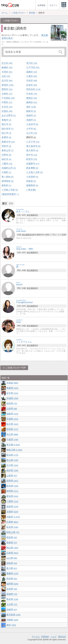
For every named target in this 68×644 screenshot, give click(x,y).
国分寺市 (7, 129)
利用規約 (45, 637)
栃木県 (12, 424)
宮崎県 (12, 610)
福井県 (12, 470)
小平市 (31, 129)
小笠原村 (32, 177)
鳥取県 (12, 537)
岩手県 (12, 393)
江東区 (32, 76)
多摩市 (6, 137)
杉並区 (32, 85)
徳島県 (12, 563)
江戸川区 (33, 67)
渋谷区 (32, 81)
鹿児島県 (13, 615)
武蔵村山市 (9, 168)
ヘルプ (54, 637)
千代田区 (8, 98)
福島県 (12, 414)
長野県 (12, 481)
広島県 (12, 553)
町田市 (32, 159)
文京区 (7, 107)
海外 (11, 625)
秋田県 (12, 403)
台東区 (7, 94)
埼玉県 (12, 434)
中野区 (7, 102)
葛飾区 (32, 72)
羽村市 (6, 146)
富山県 (12, 460)
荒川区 (32, 63)
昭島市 (31, 111)
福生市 (6, 159)
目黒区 (7, 111)
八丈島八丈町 (34, 172)
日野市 (6, 155)
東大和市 (32, 150)
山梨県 (12, 476)
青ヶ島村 (7, 177)
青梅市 (6, 120)
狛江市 (6, 133)
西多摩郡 (32, 168)
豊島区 (32, 98)
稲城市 (31, 116)
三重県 (12, 501)
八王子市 (33, 142)
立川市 (32, 133)
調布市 (31, 137)
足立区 (7, 63)
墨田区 (7, 89)
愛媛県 (12, 573)
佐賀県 (12, 589)
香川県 (12, 568)
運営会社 (62, 637)
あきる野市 (9, 116)
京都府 (12, 512)
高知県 (12, 579)
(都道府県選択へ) (10, 194)
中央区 (32, 94)
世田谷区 (33, 89)
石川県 (12, 465)
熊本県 (12, 599)
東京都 (30, 215)
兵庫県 (12, 522)
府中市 (32, 155)
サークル (36, 637)
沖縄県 (12, 620)
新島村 (6, 185)
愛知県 (12, 496)
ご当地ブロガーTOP (16, 368)
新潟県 (12, 455)
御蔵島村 (32, 185)
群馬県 (12, 429)
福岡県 (12, 584)
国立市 (6, 124)
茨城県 (12, 419)
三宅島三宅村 (10, 190)
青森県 (12, 388)
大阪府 (13, 517)
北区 (6, 76)
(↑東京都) (31, 190)
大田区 (7, 72)
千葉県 (12, 440)
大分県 (12, 604)
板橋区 (7, 67)
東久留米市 (33, 146)
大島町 (6, 172)
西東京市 (8, 142)
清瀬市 (31, 120)
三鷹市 (7, 164)
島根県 (12, 543)
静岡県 (12, 491)
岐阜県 (12, 486)
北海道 (12, 383)
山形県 (12, 409)
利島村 (31, 181)
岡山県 (12, 548)
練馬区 (32, 102)
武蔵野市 (33, 164)
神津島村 (7, 181)
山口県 (12, 558)
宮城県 (12, 398)
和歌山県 (13, 532)
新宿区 (7, 85)
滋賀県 (12, 506)
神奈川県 (14, 450)
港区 (31, 107)
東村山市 (7, 150)
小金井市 (32, 124)
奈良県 (12, 527)
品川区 (7, 81)
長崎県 (12, 594)
